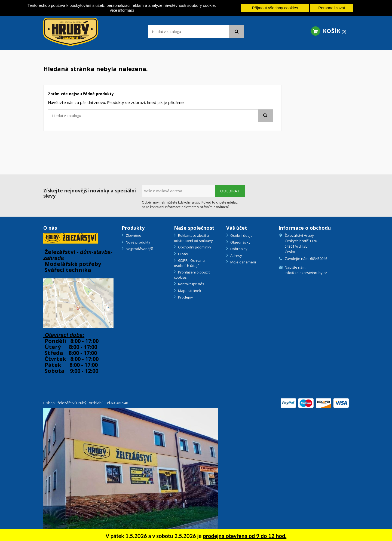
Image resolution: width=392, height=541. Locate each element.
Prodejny (185, 297)
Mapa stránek (189, 291)
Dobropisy (238, 249)
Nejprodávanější (139, 249)
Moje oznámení (243, 262)
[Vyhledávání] (196, 32)
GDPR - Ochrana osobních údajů (189, 263)
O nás (183, 254)
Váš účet (237, 228)
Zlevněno (133, 235)
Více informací (122, 10)
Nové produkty (138, 242)
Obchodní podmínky (194, 247)
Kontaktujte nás (191, 284)
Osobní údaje (241, 235)
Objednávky (240, 242)
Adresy (236, 256)
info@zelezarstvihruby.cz (306, 273)
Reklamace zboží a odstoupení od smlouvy (193, 238)
